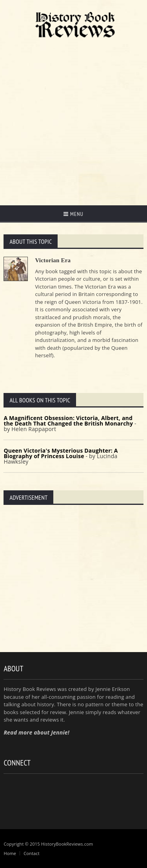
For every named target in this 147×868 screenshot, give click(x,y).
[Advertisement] (73, 120)
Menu (73, 214)
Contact (32, 853)
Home (10, 853)
